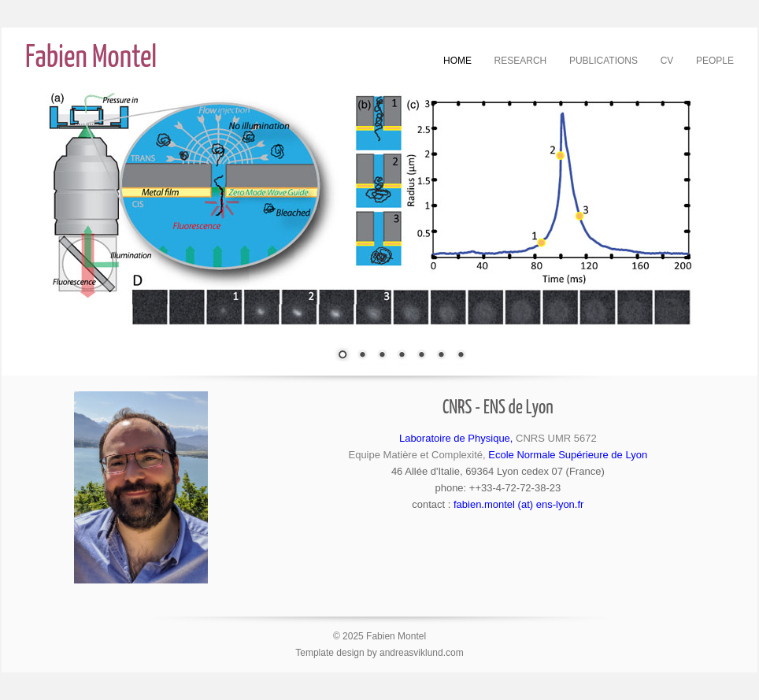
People (715, 61)
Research (521, 61)
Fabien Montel (91, 59)
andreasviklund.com (422, 653)
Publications (603, 61)
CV (667, 61)
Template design (330, 653)
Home (457, 61)
